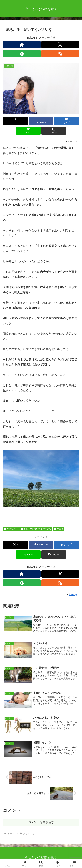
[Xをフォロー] (60, 45)
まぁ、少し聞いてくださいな (36, 529)
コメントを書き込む (41, 822)
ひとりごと (11, 529)
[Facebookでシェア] (41, 121)
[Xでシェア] (16, 121)
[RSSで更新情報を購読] (60, 54)
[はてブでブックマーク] (66, 121)
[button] (54, 131)
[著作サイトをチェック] (22, 45)
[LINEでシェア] (28, 131)
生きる (59, 529)
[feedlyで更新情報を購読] (22, 54)
